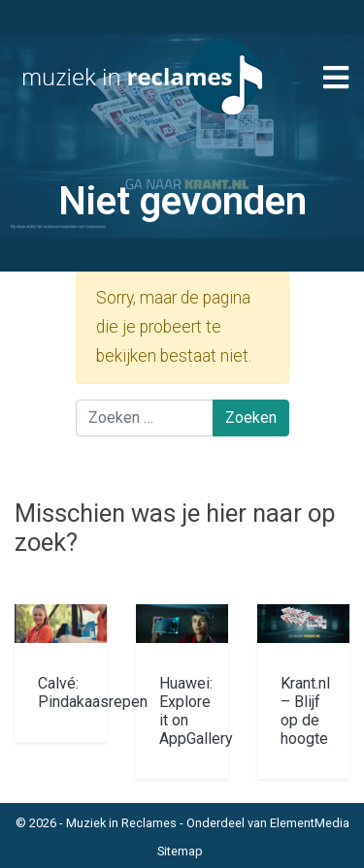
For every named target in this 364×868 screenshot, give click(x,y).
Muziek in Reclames (121, 823)
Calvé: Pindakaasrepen (93, 692)
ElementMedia (310, 823)
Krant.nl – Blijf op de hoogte (305, 711)
